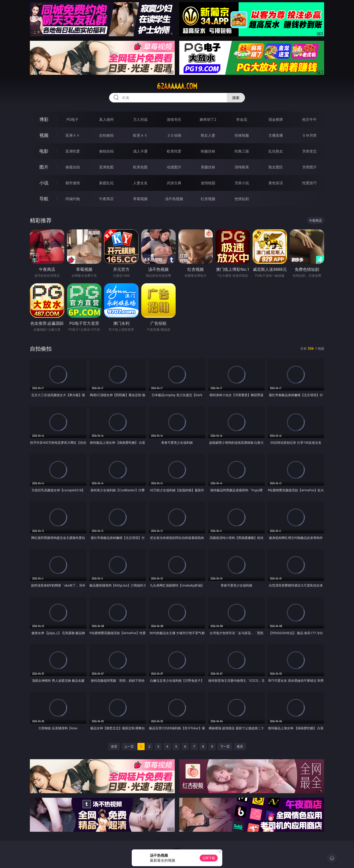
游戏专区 (174, 119)
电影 (44, 151)
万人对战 (140, 119)
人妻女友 (140, 183)
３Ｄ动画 (174, 135)
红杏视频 (208, 199)
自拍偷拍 (106, 135)
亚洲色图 (106, 167)
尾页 (240, 746)
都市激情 (73, 183)
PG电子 (73, 119)
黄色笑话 (276, 183)
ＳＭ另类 (309, 135)
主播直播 (276, 135)
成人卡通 (140, 151)
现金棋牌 (276, 119)
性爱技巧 (309, 183)
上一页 (129, 746)
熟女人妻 (208, 135)
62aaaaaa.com (177, 86)
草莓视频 (140, 199)
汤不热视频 (174, 199)
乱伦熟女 (276, 151)
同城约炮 (73, 199)
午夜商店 (106, 199)
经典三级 (242, 151)
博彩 (44, 119)
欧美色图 (140, 167)
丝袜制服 (242, 135)
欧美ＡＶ (140, 135)
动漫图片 (174, 167)
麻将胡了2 (208, 119)
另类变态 (309, 151)
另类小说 (242, 183)
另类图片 (309, 167)
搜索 (236, 98)
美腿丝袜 (208, 167)
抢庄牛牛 (309, 119)
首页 (114, 746)
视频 (44, 135)
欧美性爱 (174, 151)
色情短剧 (242, 199)
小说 (44, 183)
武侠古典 (174, 183)
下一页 (225, 746)
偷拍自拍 (106, 151)
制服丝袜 (208, 151)
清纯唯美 (242, 167)
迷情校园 (208, 183)
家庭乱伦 (106, 183)
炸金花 (242, 119)
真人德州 (106, 119)
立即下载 (209, 858)
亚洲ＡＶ (73, 135)
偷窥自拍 (73, 167)
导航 (44, 199)
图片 (44, 167)
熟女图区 (276, 167)
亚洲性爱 (73, 151)
